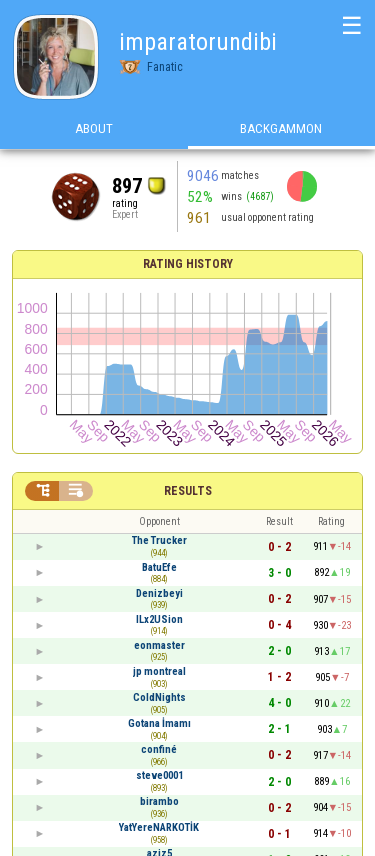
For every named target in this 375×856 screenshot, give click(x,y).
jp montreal (159, 671)
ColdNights (159, 697)
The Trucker (159, 540)
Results (188, 491)
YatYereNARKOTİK (159, 827)
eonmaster (159, 645)
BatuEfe (159, 567)
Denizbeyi (159, 593)
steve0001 (159, 775)
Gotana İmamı (159, 723)
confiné (159, 749)
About (94, 128)
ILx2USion (159, 619)
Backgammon (281, 128)
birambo (159, 801)
